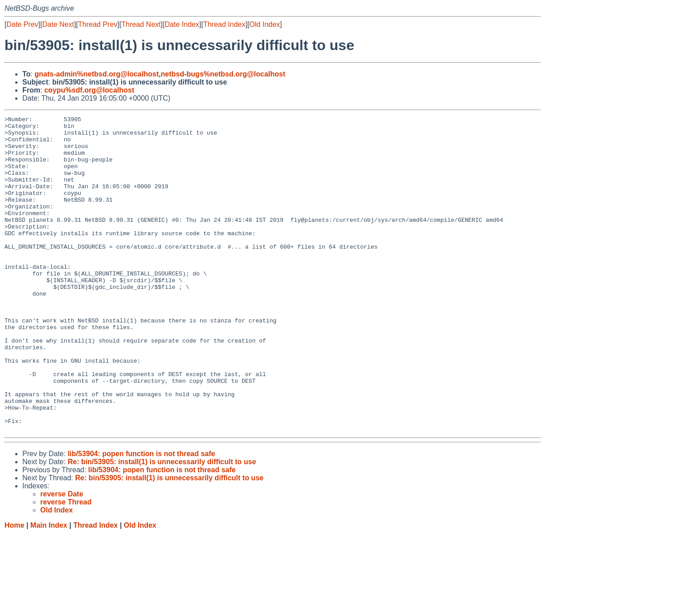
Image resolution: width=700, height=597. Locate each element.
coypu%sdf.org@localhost (89, 90)
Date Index (182, 24)
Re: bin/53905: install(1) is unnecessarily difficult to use (162, 525)
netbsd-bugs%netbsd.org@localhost (223, 74)
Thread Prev (98, 24)
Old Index (265, 24)
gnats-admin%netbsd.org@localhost (97, 74)
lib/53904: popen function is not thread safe (141, 517)
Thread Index (224, 24)
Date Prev (22, 24)
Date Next (58, 24)
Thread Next (141, 24)
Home (14, 588)
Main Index (49, 588)
